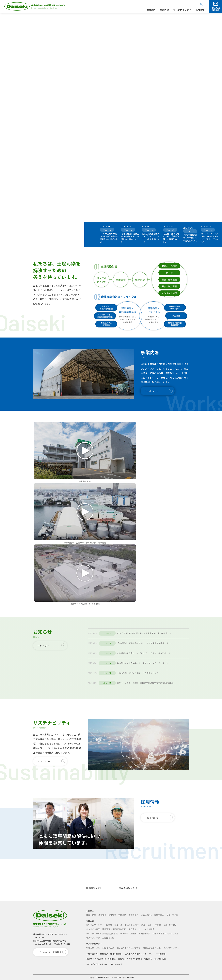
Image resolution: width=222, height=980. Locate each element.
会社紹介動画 (116, 954)
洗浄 (143, 925)
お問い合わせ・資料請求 (97, 954)
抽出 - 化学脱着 (154, 925)
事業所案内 (159, 915)
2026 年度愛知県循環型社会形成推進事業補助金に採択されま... (109, 238)
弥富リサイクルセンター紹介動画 (101, 959)
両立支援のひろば (128, 888)
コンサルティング (94, 925)
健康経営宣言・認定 (152, 948)
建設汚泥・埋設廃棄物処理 (114, 929)
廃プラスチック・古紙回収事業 (100, 938)
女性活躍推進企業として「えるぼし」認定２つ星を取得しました (151, 238)
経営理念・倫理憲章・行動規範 (112, 915)
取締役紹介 (134, 915)
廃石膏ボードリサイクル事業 (141, 929)
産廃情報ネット (94, 888)
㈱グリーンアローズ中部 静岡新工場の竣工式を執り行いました (210, 238)
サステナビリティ (94, 944)
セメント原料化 (132, 925)
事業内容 (90, 921)
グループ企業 (172, 915)
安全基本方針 (108, 948)
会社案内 (90, 911)
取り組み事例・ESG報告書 (128, 948)
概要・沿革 (91, 915)
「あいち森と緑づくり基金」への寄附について (190, 238)
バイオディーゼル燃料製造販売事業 (102, 933)
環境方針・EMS (93, 948)
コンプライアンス (171, 948)
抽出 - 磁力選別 (170, 925)
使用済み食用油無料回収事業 (166, 933)
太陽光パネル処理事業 (140, 933)
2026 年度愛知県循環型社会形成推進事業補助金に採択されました (146, 633)
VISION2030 (146, 915)
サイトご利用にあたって (97, 964)
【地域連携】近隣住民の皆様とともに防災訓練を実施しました (130, 238)
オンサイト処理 (93, 929)
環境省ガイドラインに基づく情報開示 (135, 959)
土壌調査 (108, 925)
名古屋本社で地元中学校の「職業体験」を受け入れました (171, 238)
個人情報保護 (160, 959)
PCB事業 (124, 933)
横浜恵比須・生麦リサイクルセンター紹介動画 (145, 954)
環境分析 (119, 925)
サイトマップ (116, 964)
